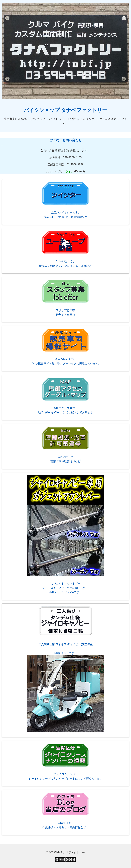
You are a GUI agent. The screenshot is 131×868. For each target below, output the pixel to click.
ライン (69, 172)
